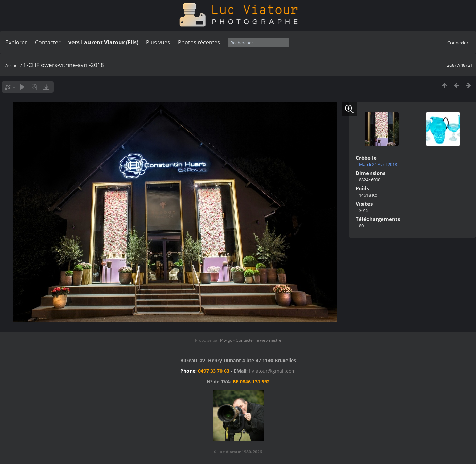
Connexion (458, 43)
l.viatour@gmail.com (272, 371)
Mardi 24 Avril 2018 (378, 164)
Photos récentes (199, 42)
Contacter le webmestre (259, 340)
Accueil (12, 65)
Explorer (16, 42)
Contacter (48, 42)
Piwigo (226, 340)
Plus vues (158, 42)
